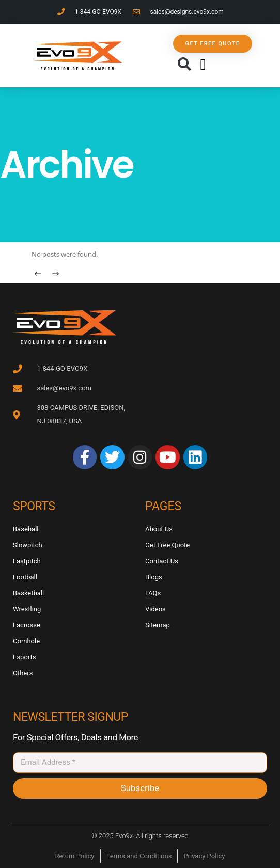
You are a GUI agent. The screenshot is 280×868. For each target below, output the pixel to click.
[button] (184, 65)
